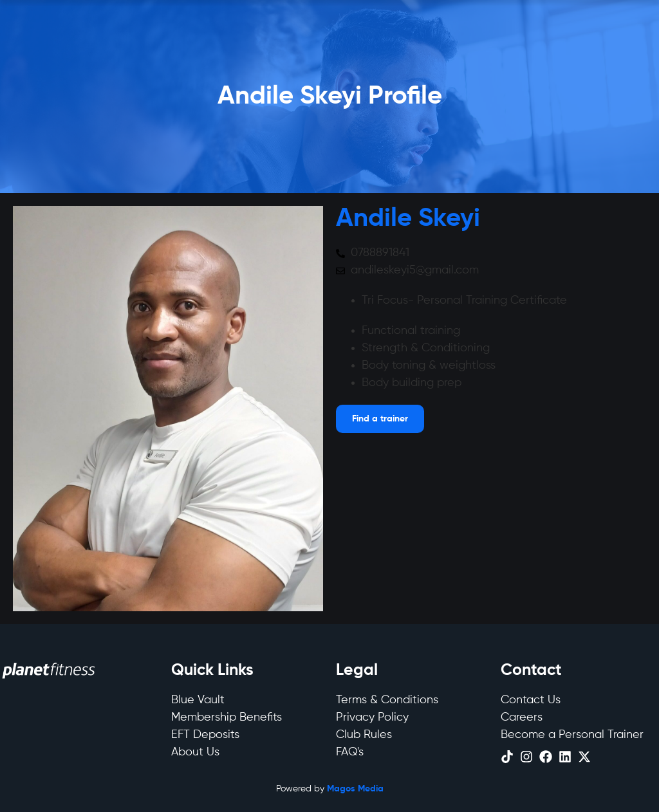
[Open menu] (380, 419)
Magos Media (355, 789)
